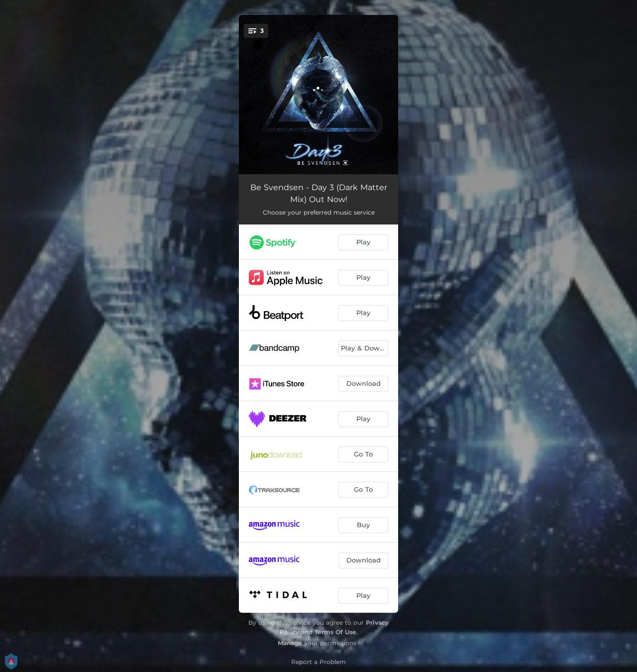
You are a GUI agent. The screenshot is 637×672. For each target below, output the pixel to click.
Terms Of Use (335, 632)
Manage (290, 643)
